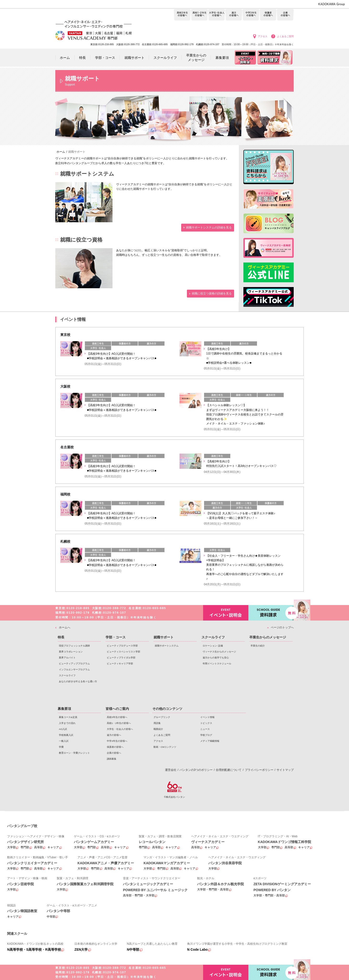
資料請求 (271, 612)
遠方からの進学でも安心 (216, 658)
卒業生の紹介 (258, 646)
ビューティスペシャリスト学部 (123, 652)
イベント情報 (207, 717)
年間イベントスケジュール (217, 664)
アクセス (263, 36)
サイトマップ (285, 770)
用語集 (157, 723)
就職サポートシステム (167, 646)
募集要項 (64, 709)
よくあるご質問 (285, 36)
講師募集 (112, 759)
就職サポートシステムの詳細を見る (209, 227)
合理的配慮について (229, 770)
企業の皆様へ (285, 15)
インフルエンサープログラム (74, 669)
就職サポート (164, 637)
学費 (61, 747)
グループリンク (162, 717)
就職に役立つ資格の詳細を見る (212, 293)
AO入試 (63, 729)
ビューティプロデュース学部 (122, 646)
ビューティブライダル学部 (121, 658)
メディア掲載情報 (210, 741)
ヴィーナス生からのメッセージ (219, 652)
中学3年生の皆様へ (251, 15)
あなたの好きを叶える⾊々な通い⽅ (78, 681)
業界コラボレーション (71, 652)
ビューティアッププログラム (74, 664)
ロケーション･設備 (213, 646)
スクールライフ (67, 675)
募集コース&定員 (68, 717)
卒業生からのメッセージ (268, 637)
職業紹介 (158, 729)
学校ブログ (206, 735)
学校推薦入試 (66, 735)
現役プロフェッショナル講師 (74, 646)
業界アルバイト (67, 658)
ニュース (205, 729)
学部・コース (116, 637)
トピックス (206, 723)
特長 (61, 637)
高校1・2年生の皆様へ (199, 15)
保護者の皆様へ (268, 15)
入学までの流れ (67, 723)
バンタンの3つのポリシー (196, 770)
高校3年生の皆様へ (182, 15)
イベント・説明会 (226, 613)
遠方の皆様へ (234, 15)
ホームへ (65, 627)
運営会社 (171, 770)
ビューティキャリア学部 (120, 664)
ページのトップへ (282, 627)
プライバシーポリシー (259, 770)
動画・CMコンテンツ (165, 747)
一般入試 (64, 741)
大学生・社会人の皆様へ (217, 15)
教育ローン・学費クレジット (74, 753)
